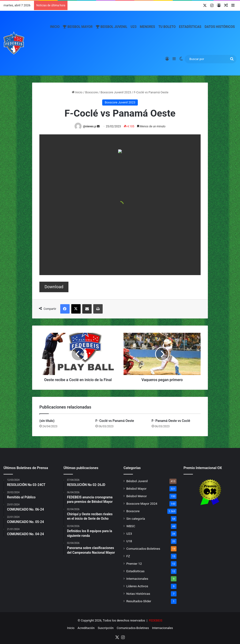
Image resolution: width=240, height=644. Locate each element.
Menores (148, 27)
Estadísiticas (135, 571)
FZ (128, 556)
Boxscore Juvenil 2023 (116, 92)
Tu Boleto (167, 27)
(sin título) (47, 421)
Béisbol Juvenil (137, 481)
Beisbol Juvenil (112, 27)
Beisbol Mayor (78, 27)
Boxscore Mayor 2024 (142, 504)
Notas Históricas (138, 594)
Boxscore (91, 92)
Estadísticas (190, 27)
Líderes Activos (137, 586)
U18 (129, 541)
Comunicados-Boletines (143, 549)
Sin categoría (136, 519)
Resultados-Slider (139, 601)
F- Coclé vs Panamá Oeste (115, 421)
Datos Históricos (220, 27)
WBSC (131, 526)
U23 (133, 27)
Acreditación (86, 628)
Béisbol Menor (137, 496)
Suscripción (106, 628)
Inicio (55, 27)
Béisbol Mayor (136, 489)
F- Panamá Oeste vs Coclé (171, 421)
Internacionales (137, 579)
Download (54, 287)
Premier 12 (134, 564)
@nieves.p (90, 126)
